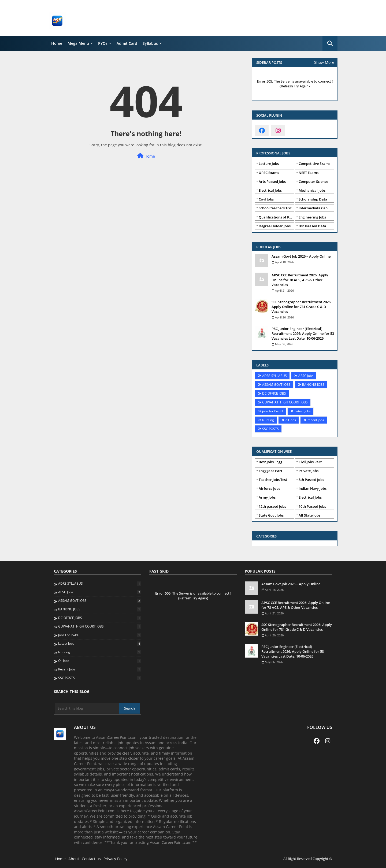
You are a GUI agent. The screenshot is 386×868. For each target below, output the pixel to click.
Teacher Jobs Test (273, 480)
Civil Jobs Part (310, 462)
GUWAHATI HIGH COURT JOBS (285, 402)
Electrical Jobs (270, 190)
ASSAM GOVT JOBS (276, 385)
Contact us (91, 859)
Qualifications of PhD (276, 217)
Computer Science (313, 181)
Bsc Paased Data (312, 226)
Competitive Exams (314, 164)
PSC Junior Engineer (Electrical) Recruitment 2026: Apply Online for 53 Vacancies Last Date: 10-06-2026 (303, 333)
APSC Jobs (306, 376)
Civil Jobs (266, 199)
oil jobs (291, 420)
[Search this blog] (87, 708)
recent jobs (316, 420)
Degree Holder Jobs (275, 226)
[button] (330, 43)
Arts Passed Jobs (272, 181)
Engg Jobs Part (270, 471)
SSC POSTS (270, 429)
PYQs (103, 43)
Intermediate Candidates (316, 208)
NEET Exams (309, 173)
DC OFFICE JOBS (274, 393)
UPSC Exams (269, 173)
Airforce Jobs (269, 488)
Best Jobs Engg (270, 462)
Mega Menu (78, 43)
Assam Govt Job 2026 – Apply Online (301, 256)
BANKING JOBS (313, 385)
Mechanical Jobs (312, 190)
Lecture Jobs (269, 164)
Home (57, 43)
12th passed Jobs (272, 506)
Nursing (268, 420)
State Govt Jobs (271, 515)
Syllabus (150, 43)
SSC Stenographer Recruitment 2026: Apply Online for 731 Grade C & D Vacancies (302, 307)
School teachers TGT (275, 208)
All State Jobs (309, 515)
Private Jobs (309, 471)
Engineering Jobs (312, 217)
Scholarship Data (313, 199)
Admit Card (127, 43)
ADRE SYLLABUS (274, 376)
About (74, 859)
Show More (324, 62)
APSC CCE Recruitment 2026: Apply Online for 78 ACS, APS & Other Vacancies (300, 280)
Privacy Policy (115, 859)
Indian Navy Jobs (313, 488)
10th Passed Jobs (312, 506)
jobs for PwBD (273, 411)
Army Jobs (267, 497)
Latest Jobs (303, 411)
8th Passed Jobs (311, 480)
